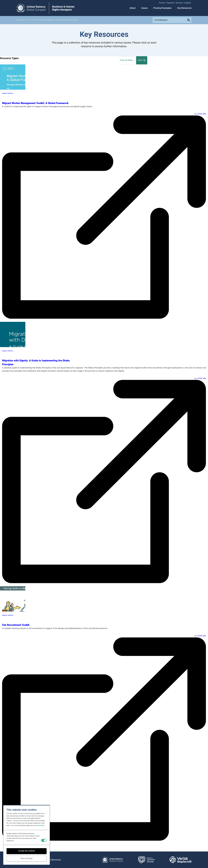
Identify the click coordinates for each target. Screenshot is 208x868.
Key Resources (184, 8)
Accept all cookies (27, 851)
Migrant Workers (8, 93)
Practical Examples (162, 8)
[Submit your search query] (189, 20)
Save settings (27, 858)
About (133, 8)
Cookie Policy (40, 825)
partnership (31, 20)
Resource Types (9, 58)
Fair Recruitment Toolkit (16, 625)
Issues (144, 8)
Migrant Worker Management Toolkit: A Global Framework (35, 103)
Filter (142, 60)
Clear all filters (126, 60)
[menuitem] (163, 3)
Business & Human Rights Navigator (63, 8)
